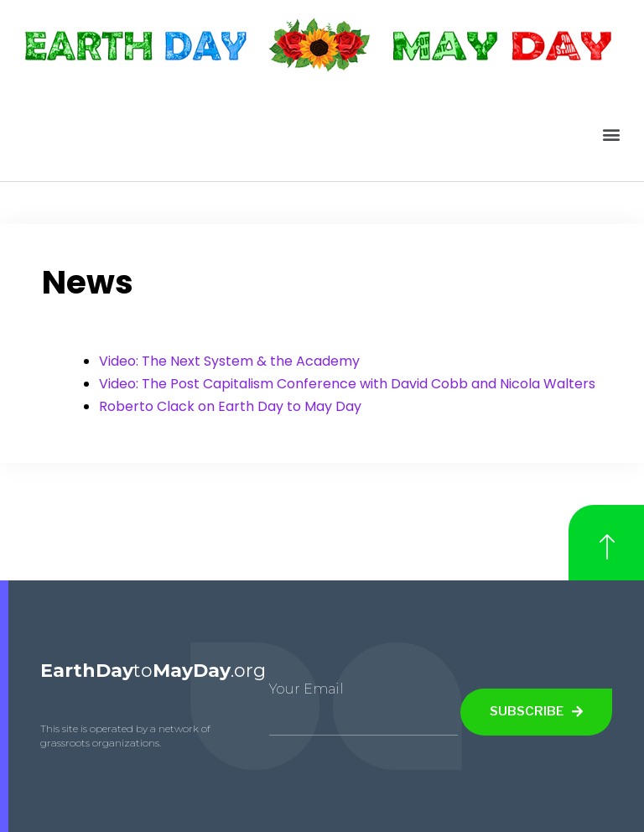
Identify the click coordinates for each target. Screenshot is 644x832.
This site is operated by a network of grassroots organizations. (125, 736)
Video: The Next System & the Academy (229, 361)
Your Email (306, 689)
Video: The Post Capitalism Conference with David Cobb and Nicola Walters (347, 384)
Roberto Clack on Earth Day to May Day (230, 406)
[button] (612, 134)
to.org (153, 671)
